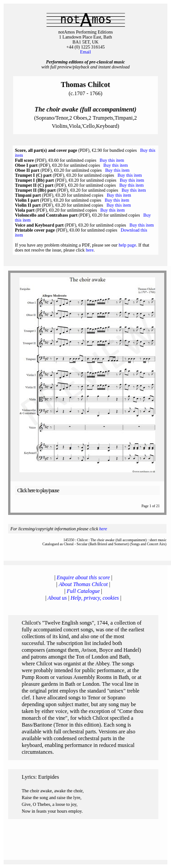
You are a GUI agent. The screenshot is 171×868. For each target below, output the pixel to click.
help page (127, 245)
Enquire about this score (83, 577)
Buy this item (112, 160)
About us (57, 598)
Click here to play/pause (38, 490)
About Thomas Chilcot (83, 584)
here (90, 250)
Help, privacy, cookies (95, 598)
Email (85, 52)
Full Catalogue (83, 591)
